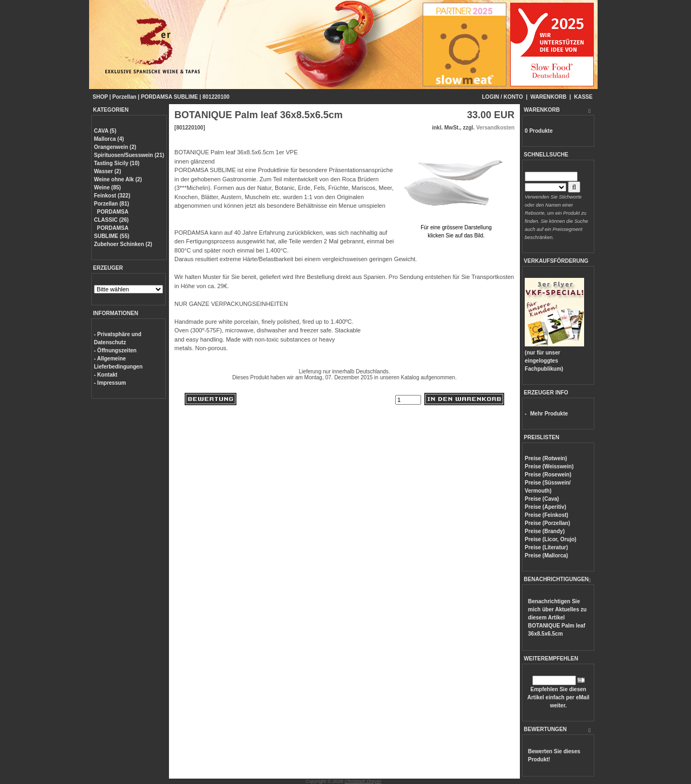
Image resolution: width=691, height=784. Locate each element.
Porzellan (124, 97)
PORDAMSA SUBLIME (170, 97)
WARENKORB (549, 97)
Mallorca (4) (109, 139)
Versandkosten (495, 128)
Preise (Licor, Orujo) (551, 539)
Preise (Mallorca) (546, 555)
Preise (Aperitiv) (546, 507)
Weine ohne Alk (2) (118, 179)
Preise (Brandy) (545, 531)
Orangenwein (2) (115, 147)
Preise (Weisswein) (549, 466)
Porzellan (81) (111, 204)
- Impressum (110, 383)
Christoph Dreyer (363, 781)
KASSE (583, 97)
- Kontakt (106, 375)
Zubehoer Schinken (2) (123, 244)
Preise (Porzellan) (547, 523)
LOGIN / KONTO (503, 97)
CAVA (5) (105, 131)
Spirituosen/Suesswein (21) (129, 155)
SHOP (100, 97)
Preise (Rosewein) (548, 475)
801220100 (216, 97)
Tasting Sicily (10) (117, 163)
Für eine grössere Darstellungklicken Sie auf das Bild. (456, 227)
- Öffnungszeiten (115, 350)
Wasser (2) (107, 171)
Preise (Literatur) (546, 547)
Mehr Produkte (549, 414)
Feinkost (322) (112, 196)
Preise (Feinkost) (547, 515)
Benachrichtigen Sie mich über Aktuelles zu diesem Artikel (557, 618)
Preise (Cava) (542, 499)
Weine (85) (107, 188)
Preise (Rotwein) (546, 458)
